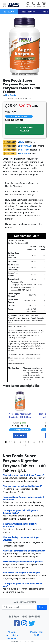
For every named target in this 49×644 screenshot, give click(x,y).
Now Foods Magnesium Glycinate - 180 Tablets (20, 415)
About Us (12, 632)
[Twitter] (32, 625)
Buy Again (9, 12)
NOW (22, 142)
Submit (42, 607)
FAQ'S (37, 635)
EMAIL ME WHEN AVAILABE (25, 129)
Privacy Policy (37, 632)
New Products (29, 12)
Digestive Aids (26, 146)
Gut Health (24, 150)
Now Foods (11, 95)
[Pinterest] (24, 625)
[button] (5, 5)
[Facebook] (17, 625)
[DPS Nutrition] (14, 5)
